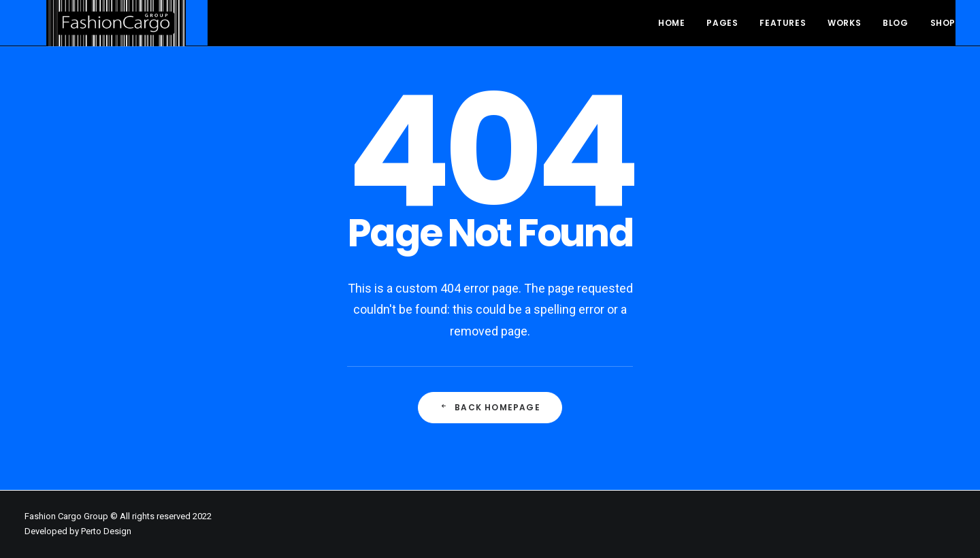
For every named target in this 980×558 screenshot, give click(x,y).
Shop (943, 23)
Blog (895, 23)
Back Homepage (490, 407)
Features (783, 23)
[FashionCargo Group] (94, 14)
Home (671, 23)
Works (844, 23)
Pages (722, 23)
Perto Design (106, 531)
